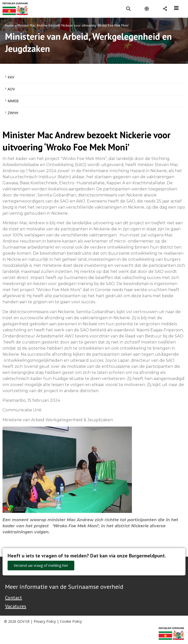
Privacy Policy (45, 621)
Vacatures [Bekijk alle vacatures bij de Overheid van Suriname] (16, 606)
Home (9, 25)
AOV (11, 89)
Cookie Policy (71, 621)
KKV (11, 77)
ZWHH (13, 113)
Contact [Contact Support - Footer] (14, 598)
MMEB (13, 101)
